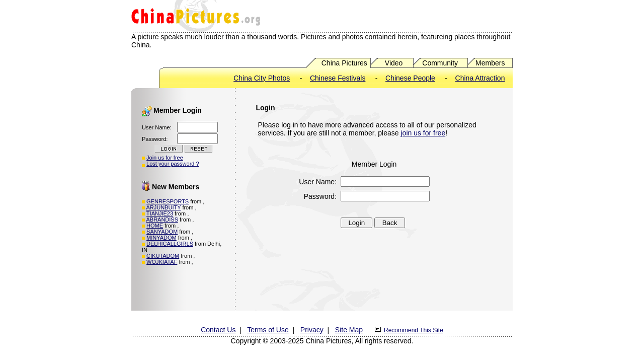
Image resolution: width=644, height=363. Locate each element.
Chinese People (410, 78)
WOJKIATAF (162, 262)
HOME (155, 226)
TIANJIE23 (160, 213)
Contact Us (218, 330)
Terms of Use (268, 330)
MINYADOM (162, 238)
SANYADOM (162, 232)
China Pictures (344, 63)
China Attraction (480, 78)
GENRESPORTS (168, 201)
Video (394, 63)
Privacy (312, 330)
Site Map (349, 330)
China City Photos (262, 78)
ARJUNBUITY (163, 207)
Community (440, 63)
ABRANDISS (162, 220)
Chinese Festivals (338, 78)
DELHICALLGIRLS (170, 244)
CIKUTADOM (163, 256)
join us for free (423, 133)
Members (490, 63)
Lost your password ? (173, 164)
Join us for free (165, 158)
